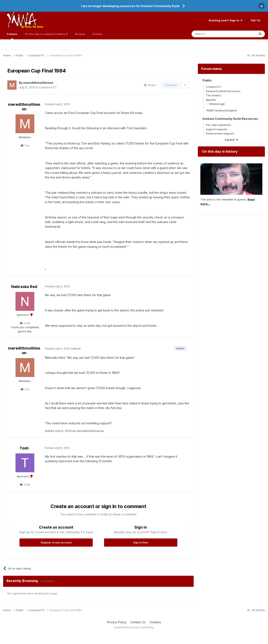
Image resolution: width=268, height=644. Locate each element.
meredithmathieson (38, 83)
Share (150, 85)
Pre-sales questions (218, 125)
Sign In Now (141, 542)
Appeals (211, 100)
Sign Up (256, 20)
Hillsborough (217, 104)
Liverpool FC (48, 87)
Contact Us (138, 622)
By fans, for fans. (32, 27)
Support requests (217, 129)
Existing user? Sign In (226, 20)
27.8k (25, 485)
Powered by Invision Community (134, 627)
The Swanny (213, 95)
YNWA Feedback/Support (222, 110)
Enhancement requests (220, 134)
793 (25, 146)
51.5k (25, 323)
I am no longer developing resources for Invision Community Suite (130, 6)
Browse (80, 34)
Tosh (24, 448)
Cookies (155, 622)
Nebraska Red (24, 287)
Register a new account (56, 542)
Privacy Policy (117, 622)
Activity (97, 34)
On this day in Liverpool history (46, 34)
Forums (12, 36)
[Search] (213, 34)
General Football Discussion (223, 91)
